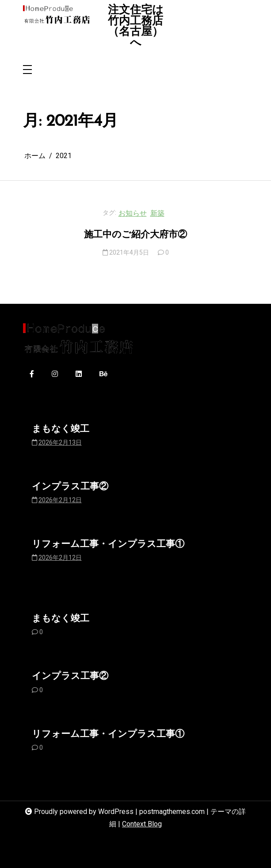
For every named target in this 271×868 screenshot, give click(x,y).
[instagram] (55, 374)
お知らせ (133, 213)
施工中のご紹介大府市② (135, 235)
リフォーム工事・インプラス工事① (108, 544)
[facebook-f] (32, 374)
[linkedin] (79, 374)
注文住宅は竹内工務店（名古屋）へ (136, 27)
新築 (157, 213)
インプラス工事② (70, 487)
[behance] (103, 374)
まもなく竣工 (61, 429)
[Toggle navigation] (27, 70)
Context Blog (142, 824)
